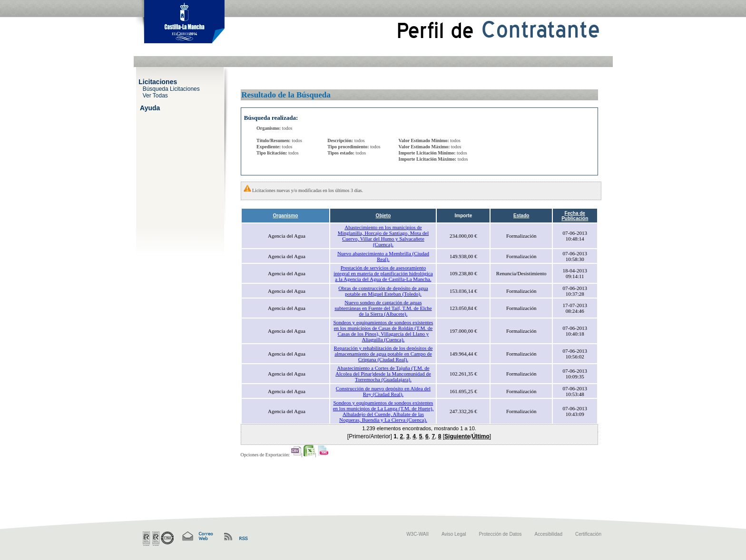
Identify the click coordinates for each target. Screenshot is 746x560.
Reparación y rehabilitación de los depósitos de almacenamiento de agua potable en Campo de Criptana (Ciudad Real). (383, 354)
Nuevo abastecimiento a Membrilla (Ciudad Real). (383, 256)
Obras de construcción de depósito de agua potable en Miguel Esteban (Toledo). (383, 291)
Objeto (383, 216)
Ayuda (150, 107)
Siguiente (457, 436)
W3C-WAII (417, 534)
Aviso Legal (454, 534)
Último (480, 436)
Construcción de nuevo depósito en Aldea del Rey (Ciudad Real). (383, 391)
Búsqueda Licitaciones (171, 88)
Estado (521, 216)
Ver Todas (155, 95)
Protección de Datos (501, 534)
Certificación (588, 534)
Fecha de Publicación (575, 216)
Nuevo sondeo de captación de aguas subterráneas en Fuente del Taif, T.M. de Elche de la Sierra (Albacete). (383, 308)
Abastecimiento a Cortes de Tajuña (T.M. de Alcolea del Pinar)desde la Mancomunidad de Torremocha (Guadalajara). (383, 374)
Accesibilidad (549, 534)
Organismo (286, 216)
